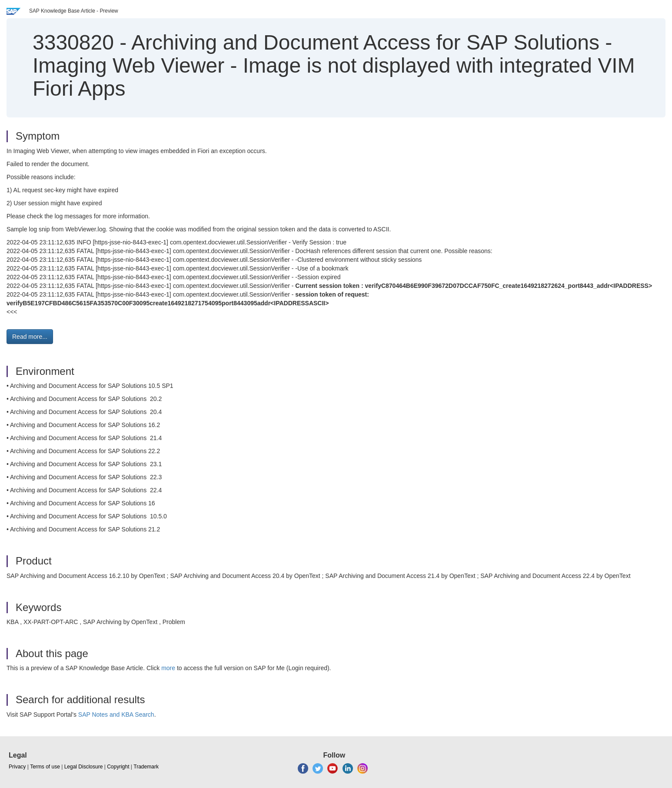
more (168, 668)
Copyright (118, 767)
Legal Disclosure (84, 767)
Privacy (17, 767)
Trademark (146, 767)
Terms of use (45, 767)
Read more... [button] (30, 337)
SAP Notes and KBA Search (116, 715)
